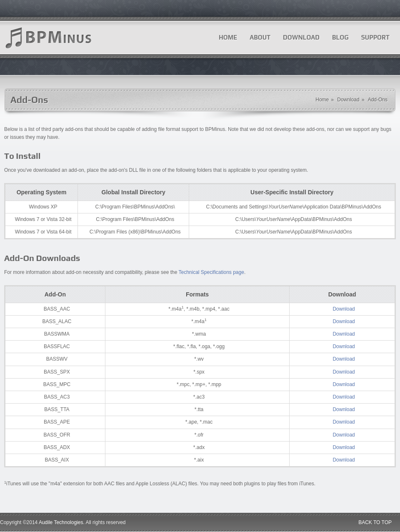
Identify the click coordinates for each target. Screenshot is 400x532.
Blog (340, 37)
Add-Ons (378, 100)
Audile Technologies (61, 522)
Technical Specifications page (211, 272)
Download (301, 37)
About (260, 37)
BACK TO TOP (375, 522)
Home (228, 37)
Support (375, 37)
